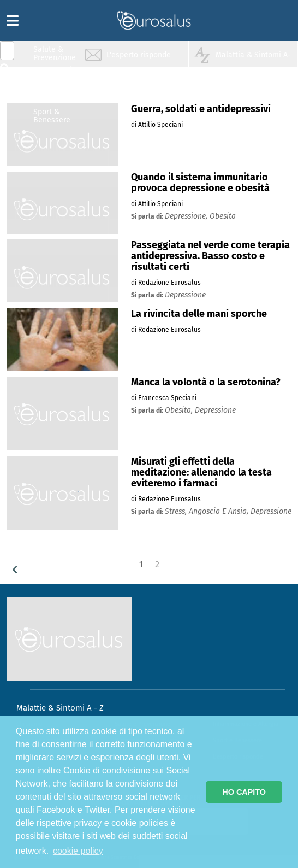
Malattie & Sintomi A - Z (60, 708)
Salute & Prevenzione (55, 53)
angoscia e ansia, (220, 511)
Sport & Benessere (52, 116)
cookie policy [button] (78, 851)
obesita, (180, 410)
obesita (223, 216)
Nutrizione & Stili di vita (55, 95)
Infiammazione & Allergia (58, 74)
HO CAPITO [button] (244, 792)
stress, (177, 511)
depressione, (187, 216)
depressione (185, 295)
